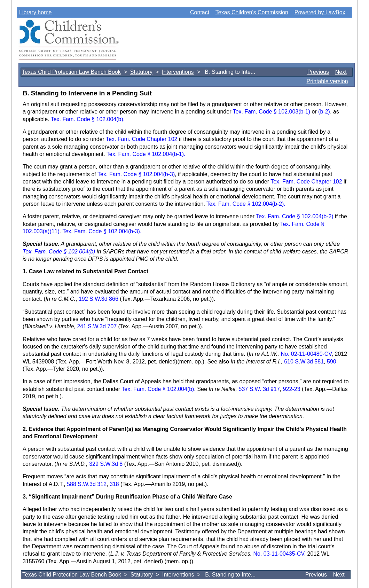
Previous (318, 72)
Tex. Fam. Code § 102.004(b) (59, 252)
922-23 (292, 389)
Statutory (141, 72)
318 (114, 484)
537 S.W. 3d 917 (258, 389)
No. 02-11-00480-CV (306, 354)
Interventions (178, 72)
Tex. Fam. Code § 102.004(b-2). (246, 204)
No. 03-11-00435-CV (279, 554)
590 (332, 362)
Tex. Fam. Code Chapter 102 (142, 139)
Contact (200, 12)
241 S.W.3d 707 (97, 326)
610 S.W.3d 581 (304, 362)
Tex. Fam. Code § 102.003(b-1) (272, 112)
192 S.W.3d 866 (99, 299)
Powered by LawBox (320, 12)
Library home (35, 12)
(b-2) (324, 112)
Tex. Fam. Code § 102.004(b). (88, 119)
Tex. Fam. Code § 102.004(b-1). (146, 154)
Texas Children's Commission (252, 12)
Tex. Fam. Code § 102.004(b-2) (295, 216)
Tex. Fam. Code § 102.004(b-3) (136, 174)
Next (341, 72)
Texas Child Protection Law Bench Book (71, 72)
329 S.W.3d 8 (107, 464)
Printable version (327, 81)
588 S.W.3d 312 (87, 484)
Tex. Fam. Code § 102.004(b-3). (102, 231)
